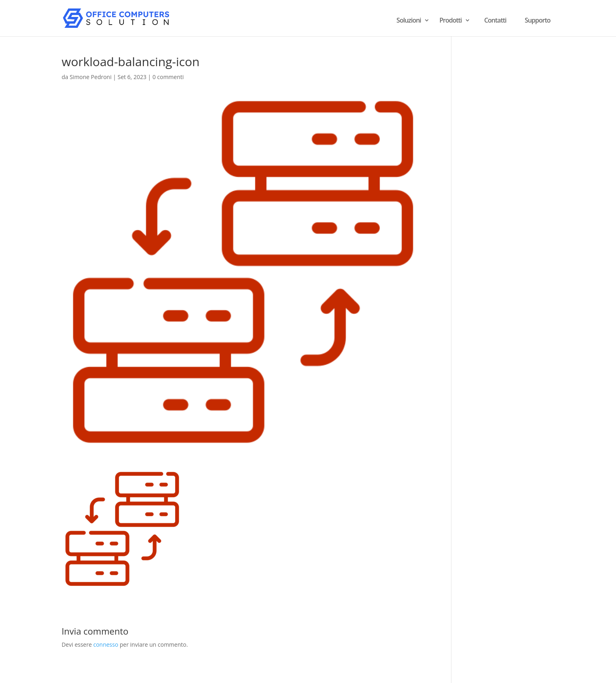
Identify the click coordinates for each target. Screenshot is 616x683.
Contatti (495, 20)
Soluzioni (409, 21)
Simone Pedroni (91, 77)
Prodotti (450, 21)
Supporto (538, 20)
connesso (106, 644)
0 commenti (168, 77)
